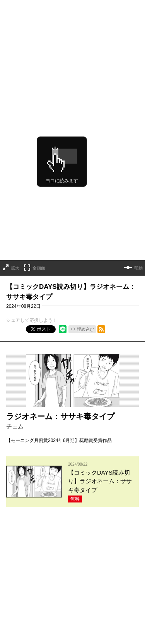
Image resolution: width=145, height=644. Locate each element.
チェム (15, 360)
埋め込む (85, 263)
